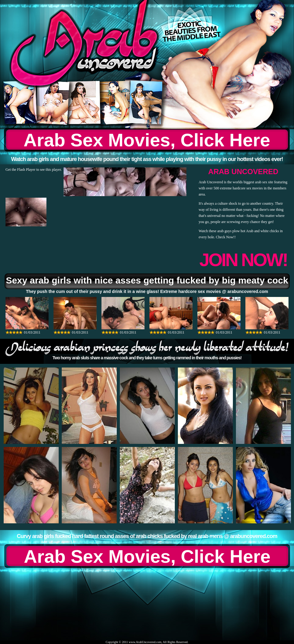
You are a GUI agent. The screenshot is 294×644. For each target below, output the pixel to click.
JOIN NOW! (243, 260)
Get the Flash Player (20, 170)
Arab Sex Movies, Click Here (147, 140)
